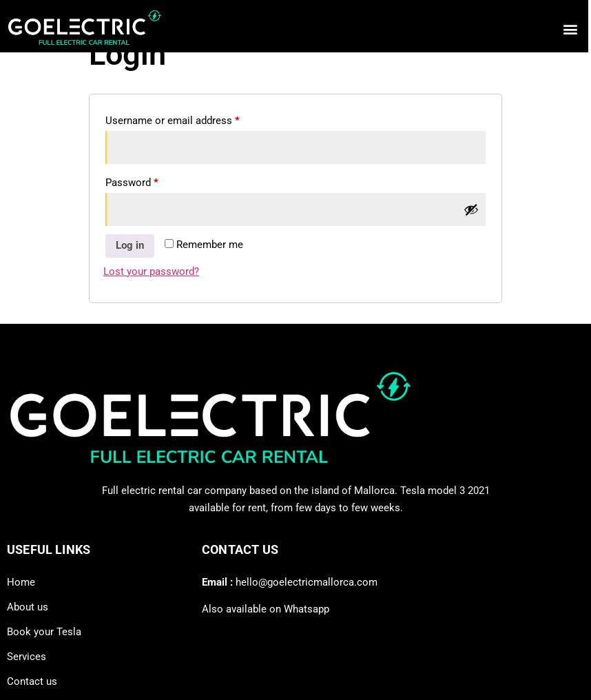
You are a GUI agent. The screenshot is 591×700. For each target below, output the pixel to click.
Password (152, 181)
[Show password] (471, 209)
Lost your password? (151, 271)
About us (28, 607)
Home (21, 582)
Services (27, 657)
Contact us (32, 681)
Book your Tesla (44, 632)
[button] (567, 29)
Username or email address (193, 119)
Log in (130, 245)
